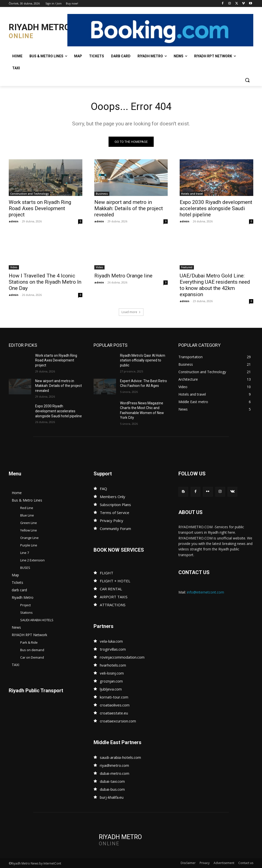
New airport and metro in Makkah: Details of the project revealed (129, 209)
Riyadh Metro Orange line (123, 276)
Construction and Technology (29, 194)
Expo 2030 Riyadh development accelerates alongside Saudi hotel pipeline (216, 209)
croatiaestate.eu (114, 713)
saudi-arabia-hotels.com (120, 757)
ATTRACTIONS (113, 605)
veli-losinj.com (112, 673)
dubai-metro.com (115, 773)
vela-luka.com (111, 641)
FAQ (103, 489)
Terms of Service (115, 513)
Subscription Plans (115, 505)
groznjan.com (111, 681)
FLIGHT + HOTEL (115, 581)
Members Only (113, 497)
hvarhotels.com (113, 665)
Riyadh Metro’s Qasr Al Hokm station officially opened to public (143, 360)
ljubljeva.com (111, 689)
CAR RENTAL (111, 589)
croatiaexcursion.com (118, 721)
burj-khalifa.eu (112, 797)
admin (14, 221)
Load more (131, 312)
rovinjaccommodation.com (122, 657)
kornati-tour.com (114, 697)
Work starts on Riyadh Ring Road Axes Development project (40, 209)
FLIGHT (107, 573)
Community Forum (115, 528)
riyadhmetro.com (114, 765)
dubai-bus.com (112, 789)
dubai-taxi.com (112, 781)
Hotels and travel (192, 194)
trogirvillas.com (113, 649)
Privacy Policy (112, 521)
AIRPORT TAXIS (114, 597)
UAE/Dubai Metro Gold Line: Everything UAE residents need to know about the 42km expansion (215, 285)
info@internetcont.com (205, 592)
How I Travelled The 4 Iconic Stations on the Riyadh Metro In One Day (45, 282)
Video (14, 267)
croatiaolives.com (115, 705)
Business (102, 194)
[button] (247, 80)
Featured (187, 267)
